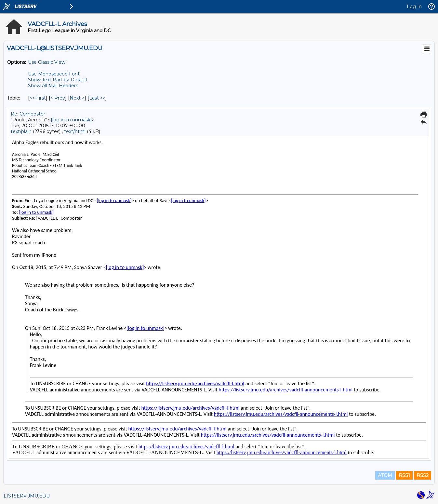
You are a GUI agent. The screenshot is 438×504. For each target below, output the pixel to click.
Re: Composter (28, 114)
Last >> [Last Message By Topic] (97, 98)
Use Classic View (47, 62)
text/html (75, 131)
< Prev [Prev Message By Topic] (58, 98)
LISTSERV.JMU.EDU (27, 496)
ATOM (385, 475)
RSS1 (404, 475)
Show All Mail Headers (53, 86)
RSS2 (423, 475)
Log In (414, 7)
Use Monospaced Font (54, 74)
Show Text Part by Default (58, 80)
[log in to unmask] (71, 120)
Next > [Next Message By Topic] (77, 98)
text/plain (21, 131)
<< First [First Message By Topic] (38, 98)
